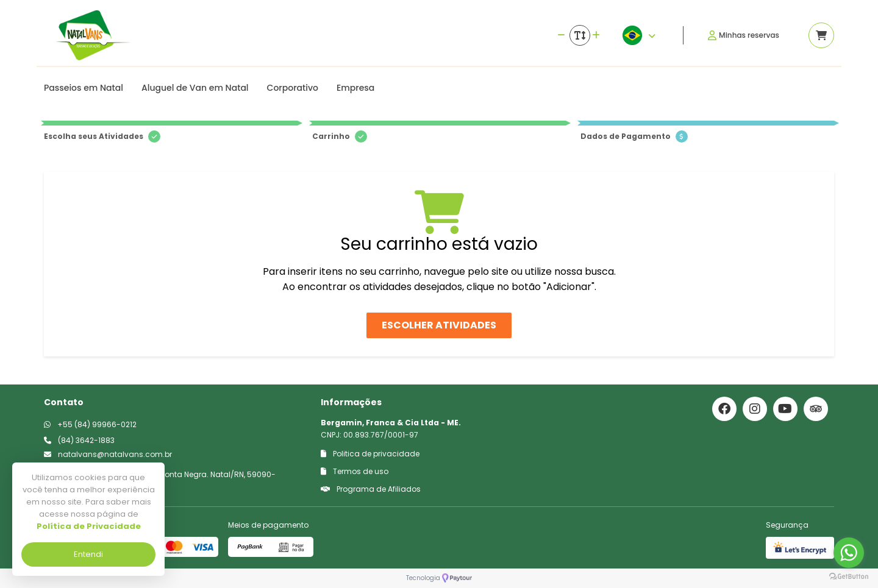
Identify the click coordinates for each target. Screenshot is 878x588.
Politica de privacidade (370, 454)
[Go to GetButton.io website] (849, 576)
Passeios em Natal (84, 88)
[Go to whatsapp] (849, 553)
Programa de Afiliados (371, 489)
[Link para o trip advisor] (816, 409)
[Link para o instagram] (755, 409)
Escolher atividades (439, 325)
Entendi (88, 554)
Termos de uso (355, 471)
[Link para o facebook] (724, 409)
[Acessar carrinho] (821, 35)
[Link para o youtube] (785, 409)
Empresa (355, 88)
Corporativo (293, 88)
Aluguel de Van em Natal (195, 88)
